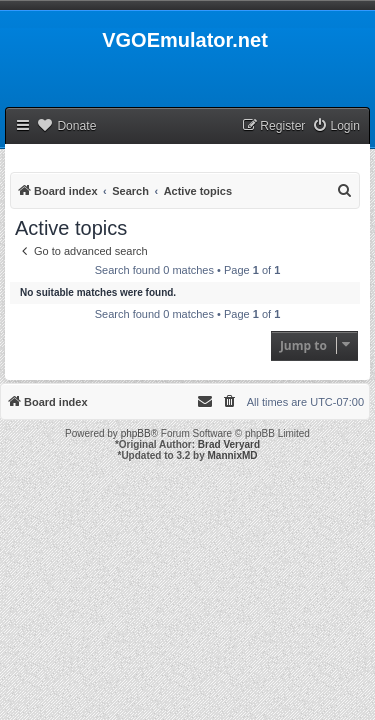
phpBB (136, 433)
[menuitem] (336, 126)
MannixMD (233, 455)
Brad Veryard (229, 444)
